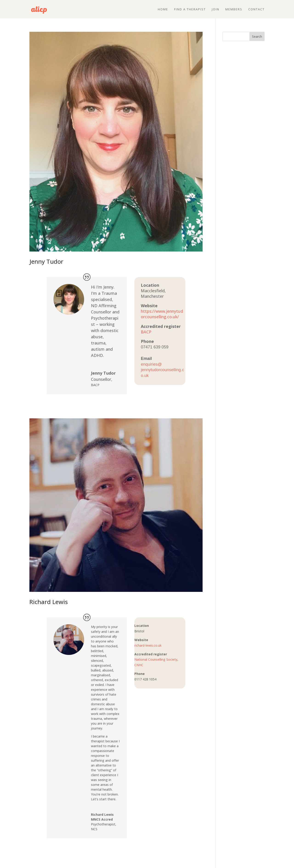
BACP (146, 332)
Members (234, 9)
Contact (256, 9)
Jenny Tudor (46, 261)
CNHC (139, 665)
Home (163, 9)
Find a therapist (190, 9)
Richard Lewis (49, 602)
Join (216, 9)
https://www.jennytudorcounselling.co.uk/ (162, 314)
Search (257, 36)
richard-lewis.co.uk (148, 645)
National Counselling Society (156, 659)
